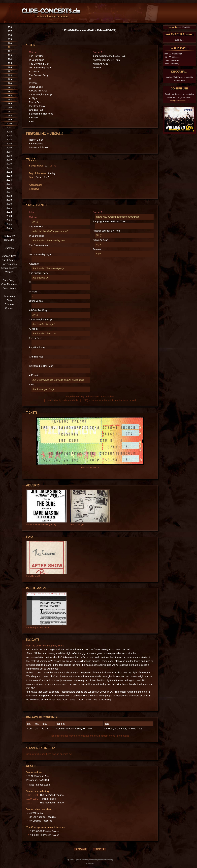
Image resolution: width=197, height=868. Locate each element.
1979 (9, 39)
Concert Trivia (9, 256)
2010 (9, 164)
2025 (9, 224)
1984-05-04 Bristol (172, 60)
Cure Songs (9, 280)
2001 (9, 127)
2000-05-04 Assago (172, 63)
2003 (9, 136)
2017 (9, 192)
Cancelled (9, 240)
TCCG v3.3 (90, 863)
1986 (9, 67)
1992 (9, 91)
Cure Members (9, 284)
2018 (9, 196)
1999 (9, 119)
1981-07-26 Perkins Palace (45, 831)
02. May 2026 (179, 27)
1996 (9, 108)
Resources (9, 296)
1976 (9, 27)
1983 (9, 55)
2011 (9, 168)
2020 (9, 204)
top (68, 860)
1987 (9, 71)
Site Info (9, 304)
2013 (9, 176)
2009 (9, 160)
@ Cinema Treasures (41, 821)
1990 (9, 83)
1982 (9, 51)
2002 (9, 132)
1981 (9, 47)
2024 (9, 220)
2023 (9, 216)
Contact (9, 308)
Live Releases (9, 264)
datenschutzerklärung (106, 860)
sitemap (85, 860)
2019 (9, 200)
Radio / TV (9, 236)
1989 (9, 79)
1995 (9, 103)
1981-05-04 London (172, 57)
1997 (9, 112)
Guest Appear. (9, 260)
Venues (9, 272)
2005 (9, 144)
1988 (9, 75)
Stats (9, 300)
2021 (9, 208)
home (72, 860)
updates (78, 860)
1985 (9, 63)
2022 (9, 212)
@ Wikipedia (36, 813)
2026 (9, 228)
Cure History (9, 288)
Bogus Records (9, 268)
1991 (9, 87)
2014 (9, 180)
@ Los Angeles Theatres (42, 817)
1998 (9, 116)
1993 (9, 95)
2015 (9, 184)
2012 (9, 172)
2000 (9, 123)
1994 (9, 99)
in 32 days (179, 40)
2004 (9, 140)
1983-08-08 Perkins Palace (45, 835)
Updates (9, 248)
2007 (9, 152)
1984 (9, 59)
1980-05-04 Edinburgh (173, 54)
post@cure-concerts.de (179, 101)
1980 (9, 43)
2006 (9, 148)
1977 (9, 31)
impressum (93, 860)
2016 (9, 188)
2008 (9, 156)
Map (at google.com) (40, 785)
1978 (9, 35)
